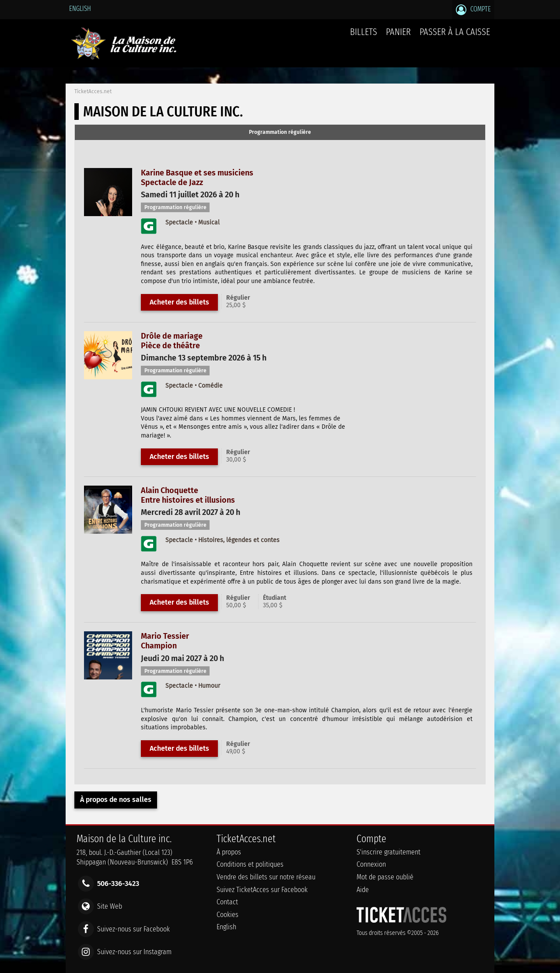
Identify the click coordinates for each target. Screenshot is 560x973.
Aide (363, 890)
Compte (473, 10)
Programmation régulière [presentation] (280, 132)
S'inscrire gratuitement (388, 852)
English (80, 9)
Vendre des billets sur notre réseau (266, 877)
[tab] (280, 133)
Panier (398, 37)
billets (364, 32)
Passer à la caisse (455, 32)
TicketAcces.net (93, 91)
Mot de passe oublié (385, 877)
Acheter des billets (179, 302)
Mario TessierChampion (165, 641)
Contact (227, 902)
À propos (229, 852)
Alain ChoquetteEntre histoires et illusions (188, 495)
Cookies (227, 915)
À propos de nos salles (116, 800)
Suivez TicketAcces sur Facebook (262, 890)
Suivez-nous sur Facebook (133, 929)
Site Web (110, 906)
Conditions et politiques (250, 864)
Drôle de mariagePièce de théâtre (172, 341)
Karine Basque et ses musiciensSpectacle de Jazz (197, 178)
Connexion (371, 864)
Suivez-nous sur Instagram (134, 952)
